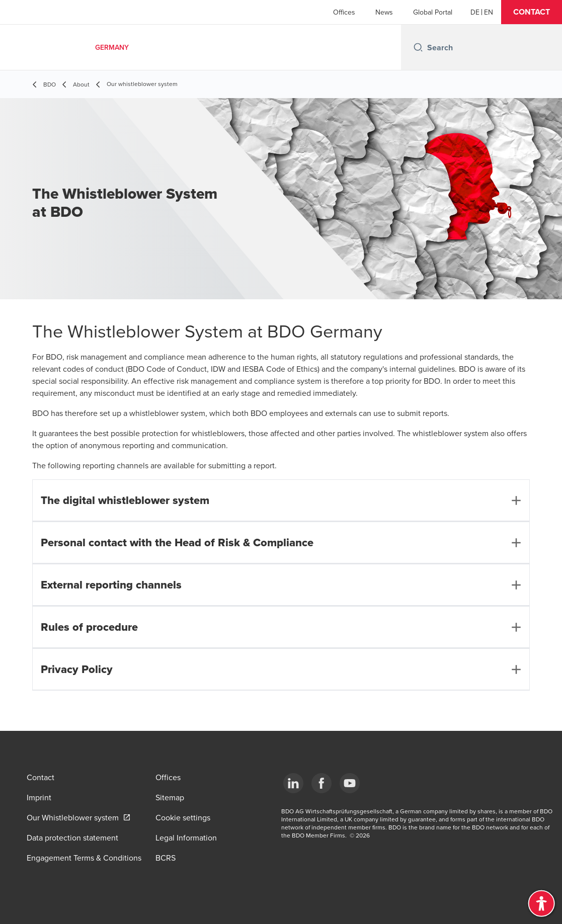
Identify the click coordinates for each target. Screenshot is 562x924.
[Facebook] (322, 783)
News (384, 12)
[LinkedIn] (293, 783)
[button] (532, 12)
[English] (489, 12)
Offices (344, 12)
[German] (475, 12)
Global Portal (433, 12)
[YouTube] (350, 783)
